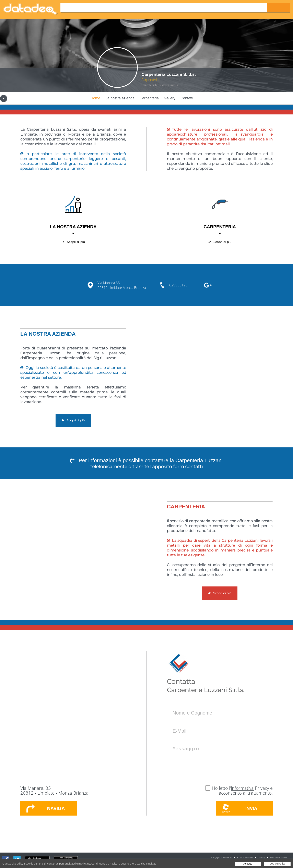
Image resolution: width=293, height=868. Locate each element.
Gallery (170, 98)
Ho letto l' (221, 788)
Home (95, 98)
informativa (242, 788)
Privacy (262, 857)
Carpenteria (149, 98)
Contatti (187, 98)
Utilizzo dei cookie (279, 857)
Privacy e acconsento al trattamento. (246, 790)
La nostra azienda (120, 98)
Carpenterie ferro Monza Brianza (160, 85)
